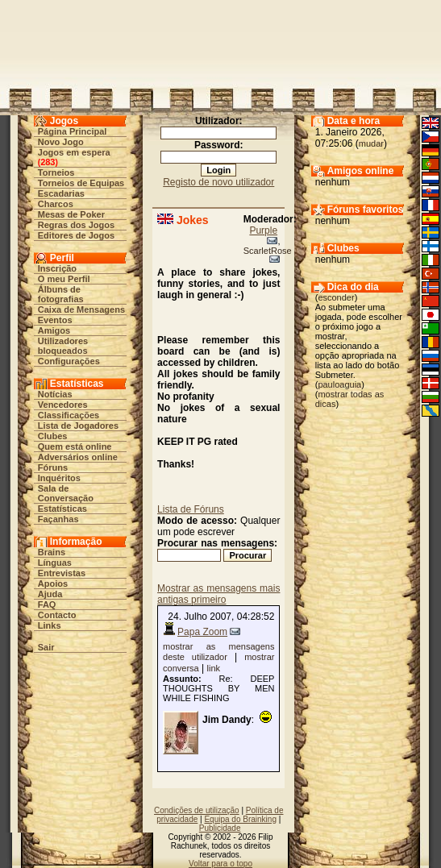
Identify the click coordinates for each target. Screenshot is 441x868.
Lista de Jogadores (78, 426)
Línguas (55, 563)
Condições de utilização (197, 810)
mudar (371, 143)
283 (48, 162)
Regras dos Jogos (76, 225)
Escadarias (61, 193)
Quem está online (75, 446)
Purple (263, 230)
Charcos (56, 204)
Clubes (53, 436)
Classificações (69, 415)
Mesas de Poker (71, 214)
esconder (336, 297)
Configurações (69, 361)
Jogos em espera (74, 152)
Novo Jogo (61, 142)
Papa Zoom (202, 632)
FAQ (47, 604)
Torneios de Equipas (81, 183)
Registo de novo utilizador (218, 182)
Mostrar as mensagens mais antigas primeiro (218, 594)
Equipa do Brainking (240, 819)
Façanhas (58, 519)
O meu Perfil (64, 279)
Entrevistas (62, 573)
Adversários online (78, 457)
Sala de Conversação (66, 493)
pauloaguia (339, 384)
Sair (46, 647)
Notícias (55, 394)
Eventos (55, 320)
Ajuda (50, 594)
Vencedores (63, 405)
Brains (52, 552)
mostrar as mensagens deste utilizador (218, 652)
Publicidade (220, 828)
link (214, 668)
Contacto (57, 615)
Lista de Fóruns (191, 509)
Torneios (56, 172)
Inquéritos (59, 478)
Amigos (54, 330)
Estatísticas (62, 509)
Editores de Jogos (76, 235)
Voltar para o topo (220, 864)
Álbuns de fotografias (61, 294)
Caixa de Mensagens (81, 309)
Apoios (53, 584)
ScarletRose (268, 251)
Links (50, 625)
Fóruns (53, 467)
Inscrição (57, 268)
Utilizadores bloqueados (63, 346)
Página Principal (73, 131)
